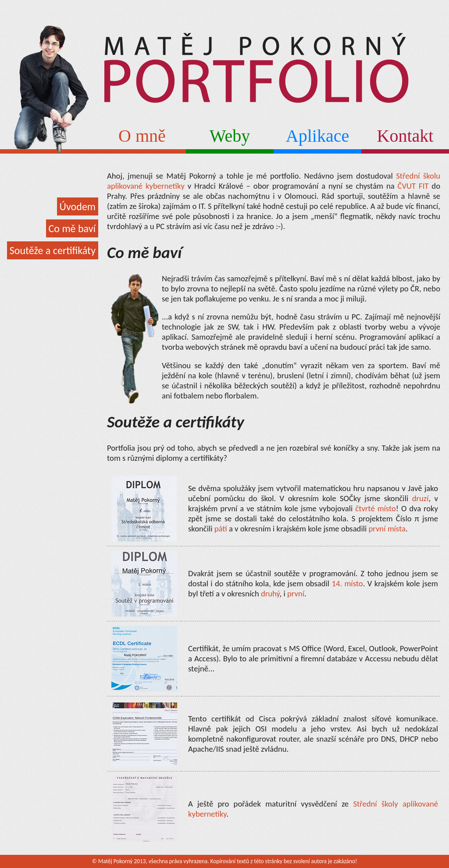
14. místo (347, 583)
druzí (420, 498)
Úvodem (78, 206)
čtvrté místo (376, 508)
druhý (270, 594)
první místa (387, 529)
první (296, 594)
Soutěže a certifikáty (53, 250)
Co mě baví (72, 228)
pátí (221, 529)
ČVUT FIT (413, 186)
